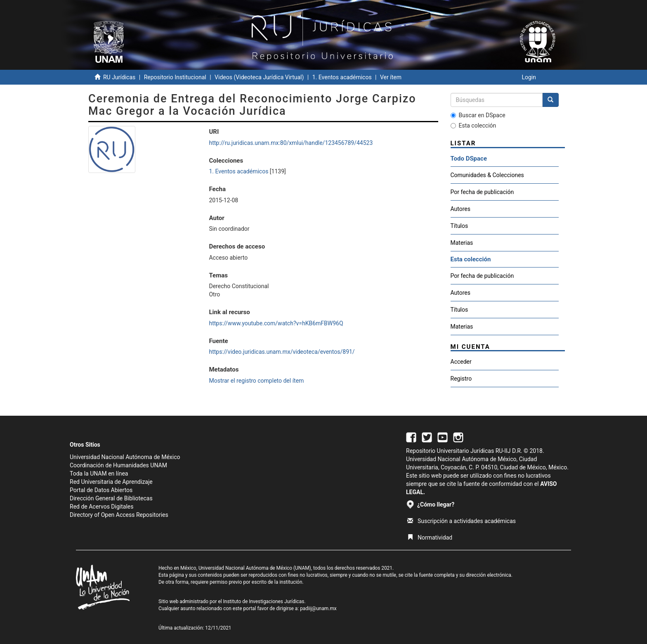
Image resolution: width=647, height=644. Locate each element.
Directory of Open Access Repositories (119, 515)
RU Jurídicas (119, 77)
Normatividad (430, 537)
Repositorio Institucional (175, 77)
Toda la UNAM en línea (99, 474)
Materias (462, 243)
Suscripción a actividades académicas (462, 521)
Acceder (461, 362)
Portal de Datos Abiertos (101, 490)
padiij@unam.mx (318, 608)
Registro (461, 379)
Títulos (459, 226)
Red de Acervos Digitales (102, 507)
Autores (460, 209)
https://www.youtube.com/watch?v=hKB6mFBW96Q (276, 323)
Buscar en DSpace (478, 115)
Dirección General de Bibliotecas (111, 498)
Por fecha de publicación (482, 192)
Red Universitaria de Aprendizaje (111, 482)
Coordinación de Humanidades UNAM (118, 465)
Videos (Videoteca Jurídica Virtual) (259, 77)
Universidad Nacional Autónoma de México (125, 457)
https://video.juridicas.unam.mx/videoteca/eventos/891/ (282, 352)
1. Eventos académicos (342, 77)
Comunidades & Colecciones (487, 175)
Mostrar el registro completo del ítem (256, 381)
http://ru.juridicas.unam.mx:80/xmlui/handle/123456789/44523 (291, 143)
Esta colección (473, 125)
